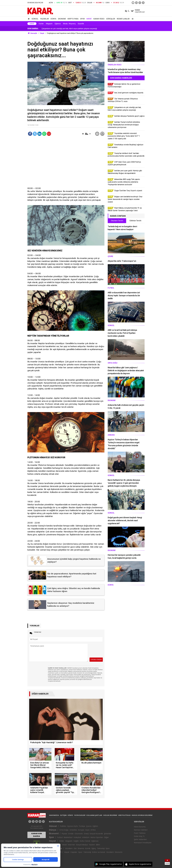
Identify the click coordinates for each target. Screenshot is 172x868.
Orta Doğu (64, 830)
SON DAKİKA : (33, 29)
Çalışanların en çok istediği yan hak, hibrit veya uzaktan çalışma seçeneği (69, 29)
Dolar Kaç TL (139, 836)
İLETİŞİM (63, 815)
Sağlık (76, 841)
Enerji (86, 834)
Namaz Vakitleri (141, 830)
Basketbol (68, 837)
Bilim (98, 845)
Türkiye (82, 826)
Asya (87, 830)
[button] (83, 134)
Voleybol (77, 837)
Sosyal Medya (82, 845)
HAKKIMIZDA (54, 815)
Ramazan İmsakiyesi (143, 843)
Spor (82, 19)
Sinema (81, 848)
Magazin (49, 24)
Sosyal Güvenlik (96, 834)
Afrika (93, 830)
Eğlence (58, 24)
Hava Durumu (140, 827)
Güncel (35, 19)
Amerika (73, 830)
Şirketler (108, 834)
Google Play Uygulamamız (111, 864)
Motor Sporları (97, 837)
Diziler (41, 24)
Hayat (89, 19)
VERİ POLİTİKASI (124, 815)
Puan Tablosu (140, 833)
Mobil (64, 845)
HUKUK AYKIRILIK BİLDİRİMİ (142, 815)
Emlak (71, 834)
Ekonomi (62, 19)
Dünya (53, 19)
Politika (63, 826)
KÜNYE (70, 815)
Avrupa (81, 830)
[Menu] (132, 19)
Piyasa (64, 834)
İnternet (71, 845)
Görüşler (111, 19)
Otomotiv (79, 834)
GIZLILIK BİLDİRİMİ (110, 815)
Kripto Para (73, 19)
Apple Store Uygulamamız (140, 864)
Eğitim (95, 826)
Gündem (69, 848)
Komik (88, 848)
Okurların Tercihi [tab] (117, 221)
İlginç (94, 848)
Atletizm (86, 837)
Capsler (74, 852)
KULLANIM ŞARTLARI (94, 815)
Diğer (106, 837)
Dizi (75, 848)
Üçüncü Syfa (72, 826)
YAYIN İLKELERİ (80, 815)
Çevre (89, 826)
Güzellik (81, 24)
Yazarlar (44, 19)
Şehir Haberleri (140, 839)
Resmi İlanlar (123, 19)
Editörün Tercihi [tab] (135, 221)
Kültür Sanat (85, 841)
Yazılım (92, 845)
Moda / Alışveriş (69, 24)
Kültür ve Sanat (99, 852)
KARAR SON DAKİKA (37, 835)
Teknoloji (101, 848)
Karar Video (99, 19)
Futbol (60, 837)
